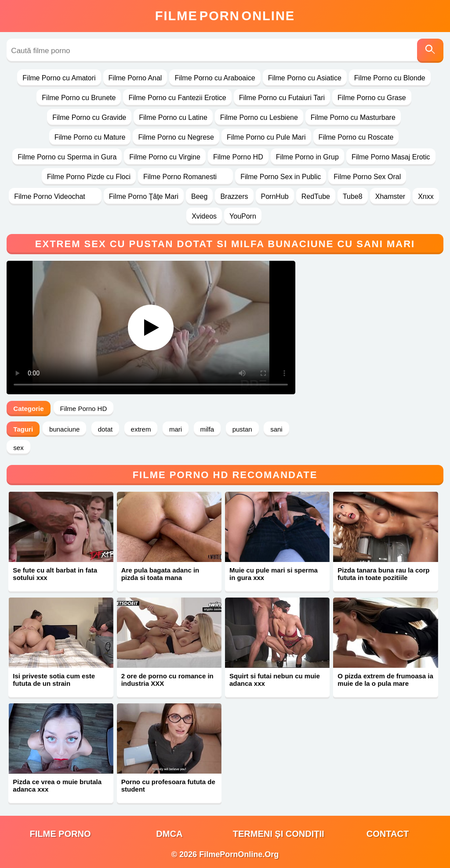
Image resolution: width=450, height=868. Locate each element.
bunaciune (64, 429)
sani (276, 429)
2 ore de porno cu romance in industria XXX (167, 680)
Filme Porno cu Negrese (176, 137)
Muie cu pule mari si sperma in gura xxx (274, 574)
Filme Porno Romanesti (185, 177)
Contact (388, 834)
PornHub (275, 196)
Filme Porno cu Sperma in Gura (67, 157)
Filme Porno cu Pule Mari (266, 137)
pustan (242, 429)
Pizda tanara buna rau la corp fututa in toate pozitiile (383, 574)
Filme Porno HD (238, 157)
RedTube (316, 196)
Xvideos (204, 216)
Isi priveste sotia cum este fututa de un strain (54, 680)
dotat (105, 429)
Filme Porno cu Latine (173, 117)
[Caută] (430, 51)
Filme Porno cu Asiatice (305, 78)
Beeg (199, 196)
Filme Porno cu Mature (90, 137)
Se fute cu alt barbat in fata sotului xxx (55, 574)
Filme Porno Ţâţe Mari (144, 196)
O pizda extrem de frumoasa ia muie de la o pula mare (385, 680)
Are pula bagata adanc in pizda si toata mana (160, 574)
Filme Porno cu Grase (372, 98)
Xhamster (390, 196)
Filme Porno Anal (135, 78)
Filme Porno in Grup (307, 157)
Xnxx (426, 196)
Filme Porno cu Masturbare (353, 117)
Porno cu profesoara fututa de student (168, 785)
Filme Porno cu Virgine (165, 157)
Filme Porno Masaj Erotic (391, 157)
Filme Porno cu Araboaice (215, 78)
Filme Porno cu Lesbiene (259, 117)
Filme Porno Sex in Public (281, 177)
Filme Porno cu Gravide (89, 117)
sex (18, 448)
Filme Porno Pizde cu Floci (89, 177)
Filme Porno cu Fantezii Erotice (177, 98)
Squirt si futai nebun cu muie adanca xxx (275, 680)
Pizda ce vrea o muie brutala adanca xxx (57, 785)
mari (176, 429)
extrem (141, 429)
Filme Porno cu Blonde (390, 78)
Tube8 (353, 196)
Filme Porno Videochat (55, 196)
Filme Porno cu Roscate (356, 137)
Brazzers (234, 196)
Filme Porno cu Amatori (59, 78)
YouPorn (243, 216)
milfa (207, 429)
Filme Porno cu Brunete (79, 98)
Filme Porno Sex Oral (367, 177)
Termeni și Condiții (279, 834)
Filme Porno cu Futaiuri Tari (282, 98)
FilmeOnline (225, 16)
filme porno (60, 834)
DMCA (169, 834)
